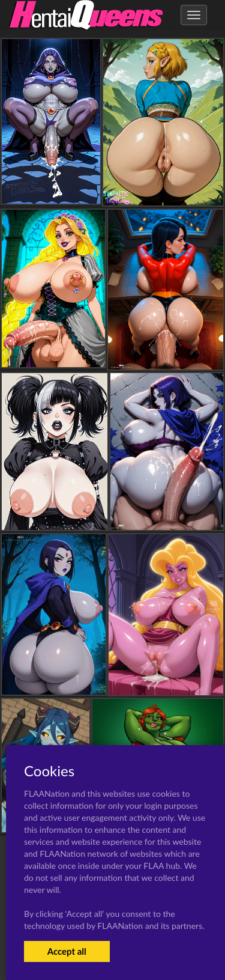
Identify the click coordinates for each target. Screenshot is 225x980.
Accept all (67, 951)
